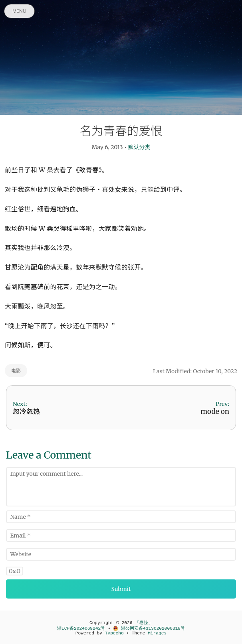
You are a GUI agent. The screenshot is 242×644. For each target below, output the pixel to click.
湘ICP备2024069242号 (81, 628)
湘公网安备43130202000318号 (149, 628)
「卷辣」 (144, 623)
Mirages (157, 633)
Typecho (114, 633)
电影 (16, 371)
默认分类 (139, 147)
